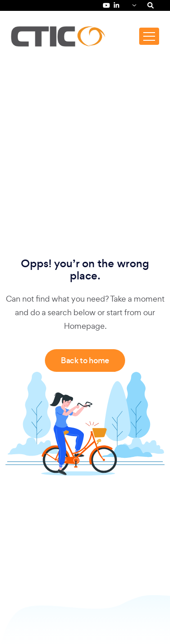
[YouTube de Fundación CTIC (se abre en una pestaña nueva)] (107, 5)
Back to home (85, 360)
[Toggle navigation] (149, 36)
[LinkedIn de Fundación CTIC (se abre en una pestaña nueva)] (117, 5)
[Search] (151, 5)
